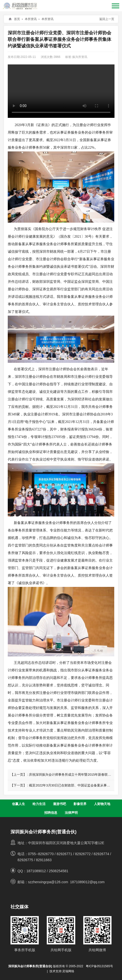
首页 (17, 19)
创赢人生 (18, 804)
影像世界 (80, 804)
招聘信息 (51, 813)
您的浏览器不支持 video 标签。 (61, 91)
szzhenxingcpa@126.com (48, 882)
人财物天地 (102, 804)
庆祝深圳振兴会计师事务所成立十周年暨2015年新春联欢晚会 (73, 775)
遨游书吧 (59, 804)
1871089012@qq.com (87, 882)
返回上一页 (107, 19)
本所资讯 (31, 19)
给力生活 (39, 804)
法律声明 (71, 813)
